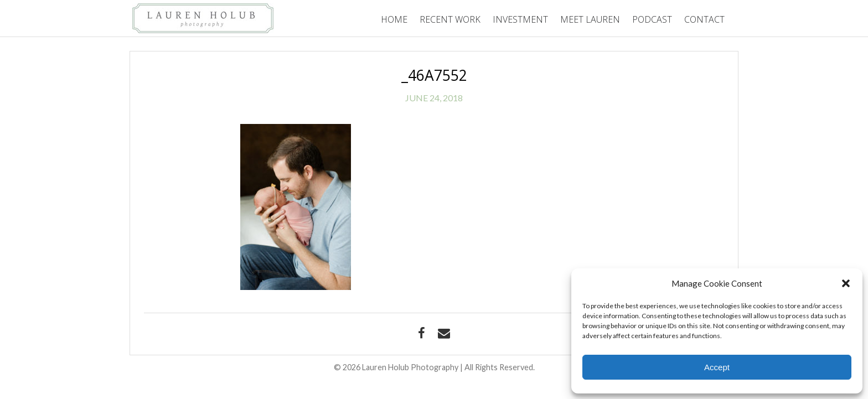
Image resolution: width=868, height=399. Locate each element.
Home (394, 19)
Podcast (652, 19)
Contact (704, 19)
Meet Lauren (590, 19)
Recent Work (450, 19)
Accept (717, 367)
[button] (846, 283)
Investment (520, 19)
